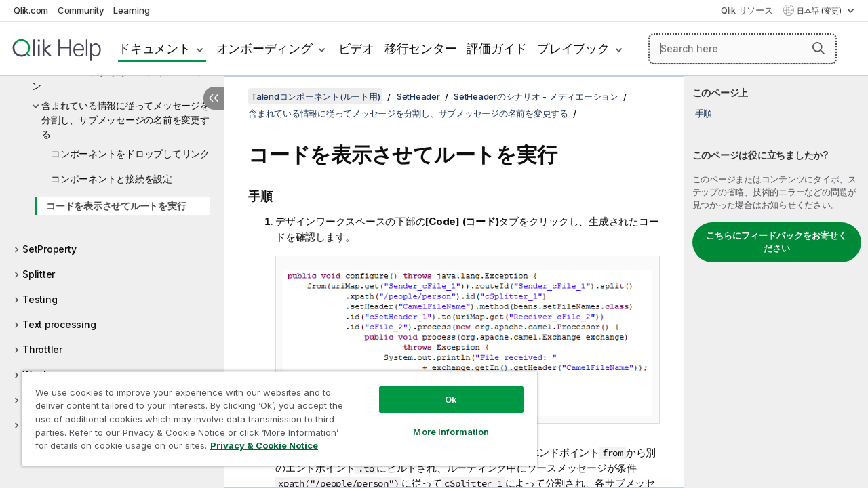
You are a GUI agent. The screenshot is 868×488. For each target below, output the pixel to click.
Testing (40, 299)
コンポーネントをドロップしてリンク (130, 154)
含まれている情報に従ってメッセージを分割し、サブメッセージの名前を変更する (125, 120)
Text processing (59, 324)
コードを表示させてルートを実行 (116, 206)
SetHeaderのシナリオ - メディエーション (117, 79)
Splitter (39, 274)
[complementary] (776, 282)
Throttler (42, 349)
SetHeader (418, 96)
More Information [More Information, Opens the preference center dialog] (441, 422)
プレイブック (573, 48)
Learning (131, 10)
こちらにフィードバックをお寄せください (776, 242)
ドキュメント (154, 48)
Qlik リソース (747, 10)
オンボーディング (264, 48)
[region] (273, 413)
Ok (441, 389)
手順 (704, 113)
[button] (818, 48)
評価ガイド (497, 48)
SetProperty (49, 249)
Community (81, 10)
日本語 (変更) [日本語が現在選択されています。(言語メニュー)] (820, 11)
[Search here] (743, 49)
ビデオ (356, 48)
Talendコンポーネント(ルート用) (315, 96)
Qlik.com (31, 10)
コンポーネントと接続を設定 (112, 179)
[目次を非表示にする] (214, 98)
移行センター (421, 48)
